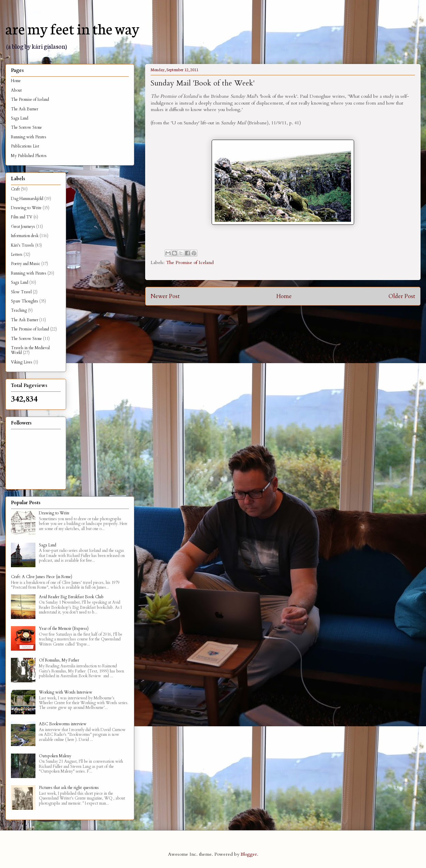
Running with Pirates (29, 137)
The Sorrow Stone (26, 127)
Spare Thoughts (25, 301)
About (16, 90)
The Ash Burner (25, 109)
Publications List (25, 146)
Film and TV (22, 217)
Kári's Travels (22, 245)
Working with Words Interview (66, 692)
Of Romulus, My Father (59, 660)
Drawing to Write (26, 208)
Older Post (402, 296)
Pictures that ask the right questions (69, 788)
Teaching (19, 310)
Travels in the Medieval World (30, 350)
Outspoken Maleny (55, 756)
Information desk (25, 236)
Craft (15, 189)
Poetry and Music (26, 264)
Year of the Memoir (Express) (64, 629)
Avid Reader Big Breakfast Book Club (71, 597)
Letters (17, 254)
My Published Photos (29, 156)
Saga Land (20, 118)
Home (284, 296)
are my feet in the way (72, 28)
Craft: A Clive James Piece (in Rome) (42, 577)
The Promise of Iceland (190, 262)
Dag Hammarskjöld (27, 199)
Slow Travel (21, 292)
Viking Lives (22, 362)
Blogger (249, 854)
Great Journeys (23, 227)
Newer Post (165, 296)
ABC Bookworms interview (63, 724)
